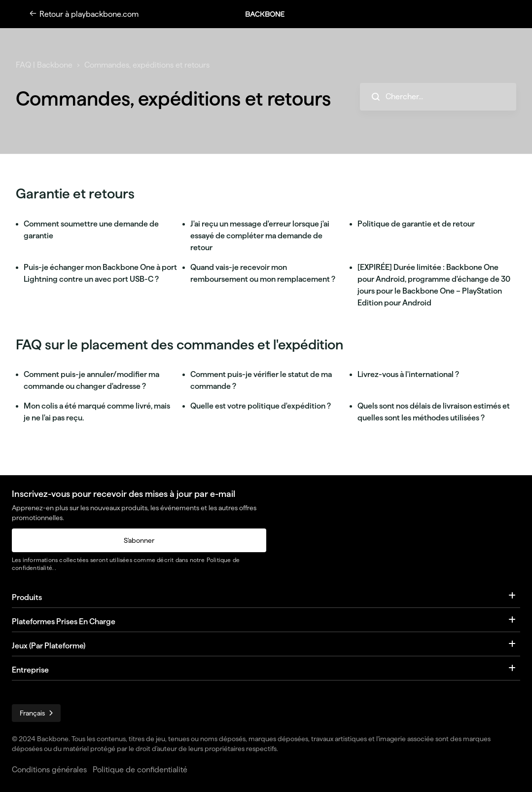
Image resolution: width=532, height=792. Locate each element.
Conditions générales (49, 770)
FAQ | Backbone (44, 65)
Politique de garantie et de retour (416, 224)
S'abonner (139, 540)
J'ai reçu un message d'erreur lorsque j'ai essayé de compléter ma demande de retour (260, 236)
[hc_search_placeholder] (438, 97)
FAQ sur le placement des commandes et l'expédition (179, 344)
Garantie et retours (75, 193)
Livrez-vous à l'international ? (408, 374)
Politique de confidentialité (140, 770)
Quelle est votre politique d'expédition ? (261, 406)
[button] (270, 14)
